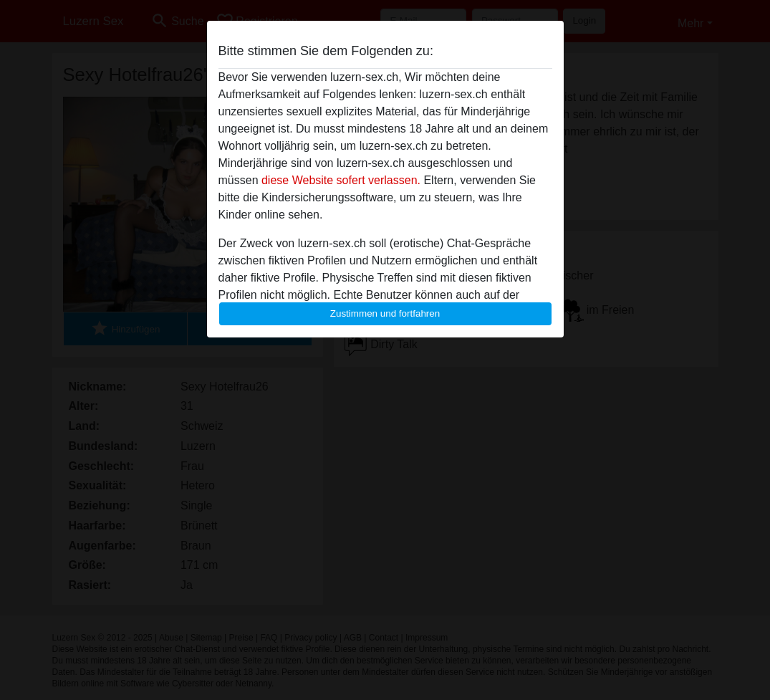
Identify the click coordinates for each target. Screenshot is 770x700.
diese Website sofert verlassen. (341, 180)
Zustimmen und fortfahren (385, 313)
